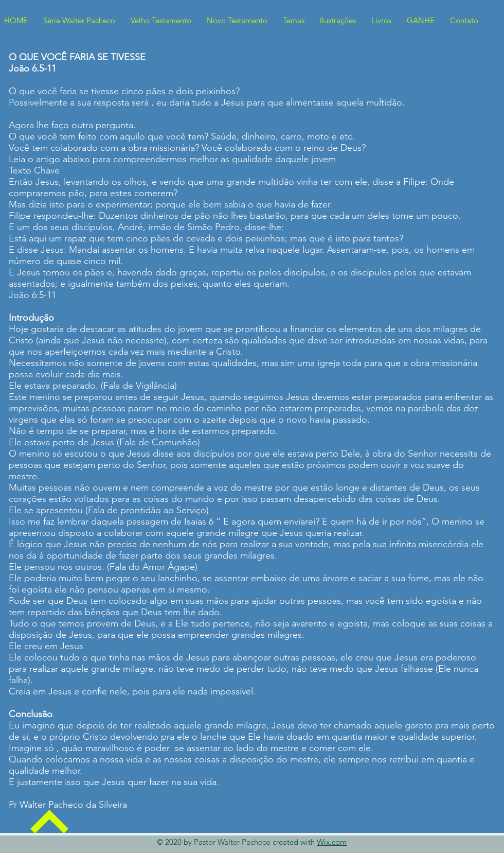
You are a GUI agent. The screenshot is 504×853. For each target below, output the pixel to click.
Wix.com (332, 842)
